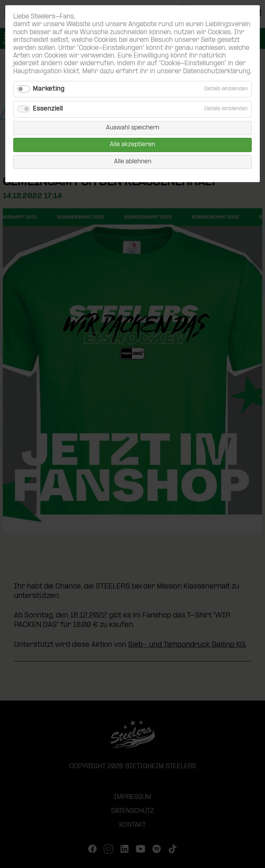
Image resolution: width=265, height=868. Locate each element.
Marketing (49, 89)
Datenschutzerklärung (217, 72)
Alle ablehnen (133, 162)
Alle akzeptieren (132, 145)
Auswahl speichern (133, 128)
